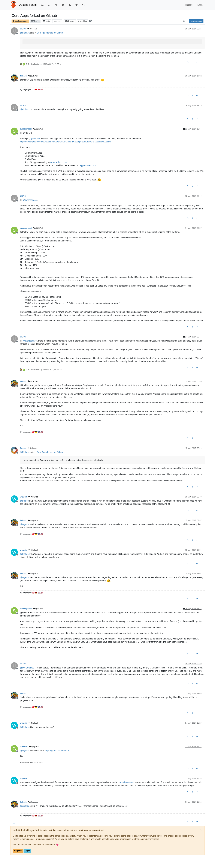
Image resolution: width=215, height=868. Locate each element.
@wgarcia (33, 520)
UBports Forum (28, 5)
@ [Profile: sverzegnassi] (30, 200)
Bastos (23, 448)
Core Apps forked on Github (50, 33)
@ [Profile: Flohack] (25, 33)
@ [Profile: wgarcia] (25, 524)
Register (18, 851)
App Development (20, 21)
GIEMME (24, 747)
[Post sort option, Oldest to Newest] (184, 21)
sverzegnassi (26, 129)
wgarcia (24, 497)
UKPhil (23, 29)
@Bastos (33, 497)
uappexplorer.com (59, 162)
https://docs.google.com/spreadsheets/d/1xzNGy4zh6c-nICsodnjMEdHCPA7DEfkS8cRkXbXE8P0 (65, 142)
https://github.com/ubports (57, 751)
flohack (23, 76)
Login (27, 851)
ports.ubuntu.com (126, 782)
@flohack (32, 29)
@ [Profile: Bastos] (24, 501)
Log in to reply (196, 21)
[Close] (201, 830)
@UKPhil (33, 76)
